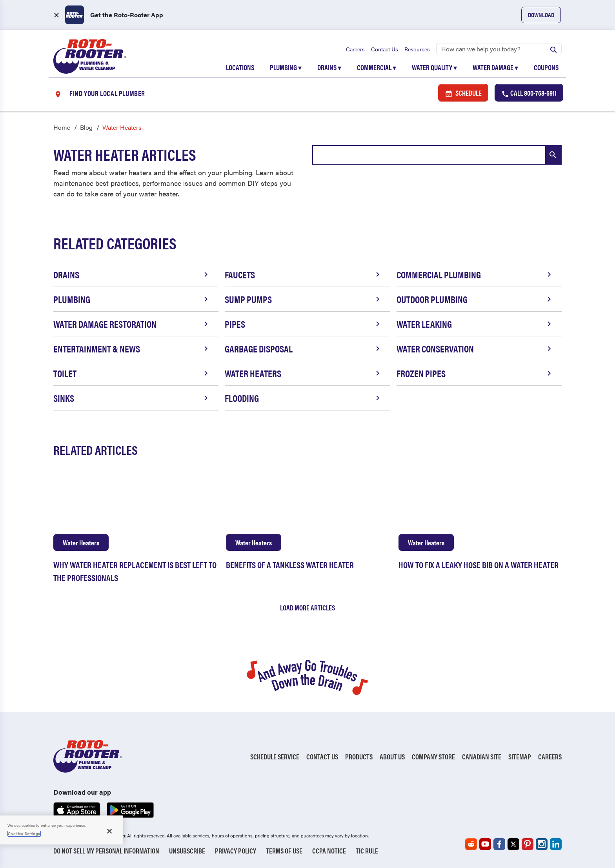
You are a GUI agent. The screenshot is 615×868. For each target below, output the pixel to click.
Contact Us (385, 49)
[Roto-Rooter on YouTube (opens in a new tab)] (485, 844)
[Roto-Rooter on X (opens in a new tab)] (513, 844)
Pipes (303, 324)
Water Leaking (475, 324)
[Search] (499, 49)
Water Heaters (303, 374)
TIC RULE (367, 851)
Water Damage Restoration (132, 324)
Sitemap (520, 757)
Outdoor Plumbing (475, 300)
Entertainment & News (132, 349)
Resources (417, 49)
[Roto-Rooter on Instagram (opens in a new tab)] (542, 844)
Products (359, 757)
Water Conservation (475, 349)
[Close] (109, 831)
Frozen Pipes (475, 374)
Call (529, 93)
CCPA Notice (329, 851)
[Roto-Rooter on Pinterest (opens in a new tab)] (528, 844)
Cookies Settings (24, 833)
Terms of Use (284, 851)
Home (62, 128)
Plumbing (286, 67)
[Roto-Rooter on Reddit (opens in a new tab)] (471, 844)
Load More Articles (307, 607)
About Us (392, 757)
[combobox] (437, 155)
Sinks (132, 398)
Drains (329, 67)
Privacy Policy (236, 851)
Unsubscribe (187, 851)
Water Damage (495, 67)
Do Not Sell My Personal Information (106, 851)
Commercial (377, 67)
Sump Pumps (303, 300)
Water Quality (434, 67)
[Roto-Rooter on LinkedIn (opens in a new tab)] (556, 844)
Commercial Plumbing (475, 275)
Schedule (463, 93)
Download (541, 15)
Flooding (303, 398)
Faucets (303, 275)
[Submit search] (553, 49)
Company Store (433, 757)
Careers (355, 49)
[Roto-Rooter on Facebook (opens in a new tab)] (499, 844)
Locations (240, 67)
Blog (86, 128)
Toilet (132, 374)
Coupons (546, 67)
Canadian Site (482, 757)
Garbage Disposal (303, 349)
